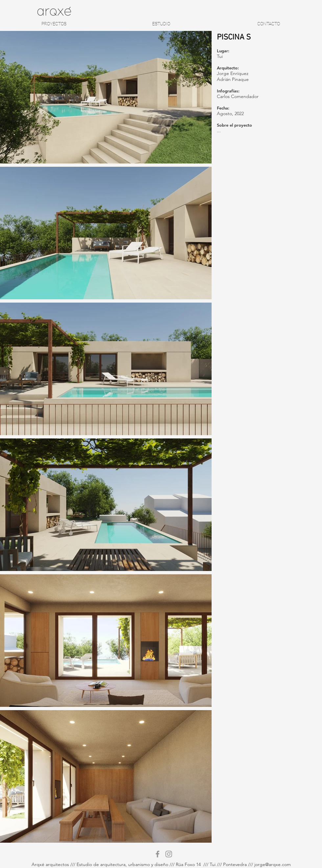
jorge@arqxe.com (273, 864)
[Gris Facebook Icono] (158, 854)
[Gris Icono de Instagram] (169, 854)
